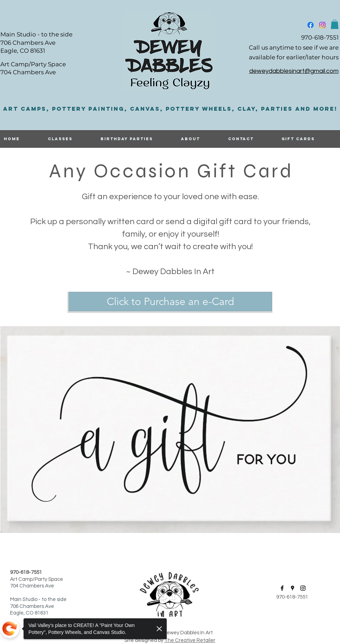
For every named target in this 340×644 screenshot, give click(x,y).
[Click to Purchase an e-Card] (170, 302)
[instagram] (322, 25)
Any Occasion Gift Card (171, 171)
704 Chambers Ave (28, 72)
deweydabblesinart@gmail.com (294, 71)
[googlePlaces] (293, 588)
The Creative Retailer (190, 640)
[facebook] (311, 25)
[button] (335, 24)
